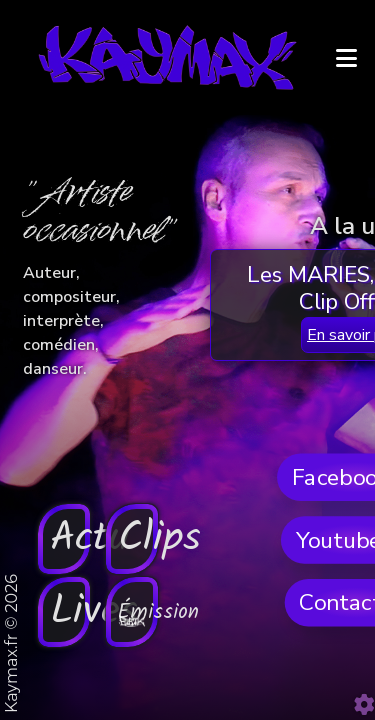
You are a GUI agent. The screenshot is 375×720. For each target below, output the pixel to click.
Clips (265, 477)
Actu (110, 477)
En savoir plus (187, 603)
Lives (109, 675)
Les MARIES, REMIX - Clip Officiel (188, 569)
